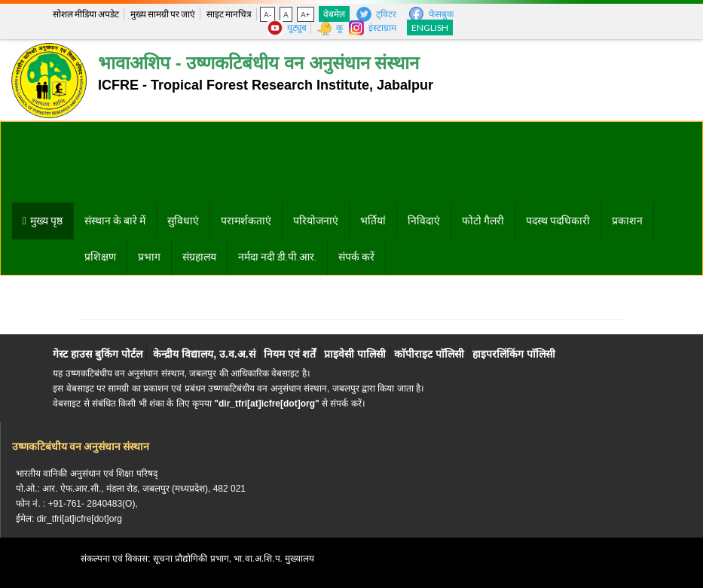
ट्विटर (386, 14)
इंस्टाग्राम (382, 27)
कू (339, 27)
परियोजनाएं (316, 221)
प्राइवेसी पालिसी (355, 354)
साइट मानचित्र (229, 14)
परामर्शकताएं (246, 221)
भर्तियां (373, 221)
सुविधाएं (183, 221)
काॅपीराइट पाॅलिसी (429, 354)
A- (267, 14)
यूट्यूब (297, 27)
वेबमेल (334, 14)
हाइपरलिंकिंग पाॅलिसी (514, 354)
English (430, 27)
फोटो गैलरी (483, 221)
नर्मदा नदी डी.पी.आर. (277, 257)
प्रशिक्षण (100, 257)
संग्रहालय (199, 257)
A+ (306, 14)
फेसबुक (441, 14)
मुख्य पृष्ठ (46, 221)
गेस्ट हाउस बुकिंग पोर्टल (98, 354)
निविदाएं (424, 221)
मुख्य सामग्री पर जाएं (163, 14)
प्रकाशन (627, 221)
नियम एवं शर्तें (290, 354)
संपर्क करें (356, 257)
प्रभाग (149, 257)
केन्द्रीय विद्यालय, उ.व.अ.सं (204, 354)
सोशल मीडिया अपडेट (86, 14)
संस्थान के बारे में (115, 221)
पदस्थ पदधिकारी (558, 221)
